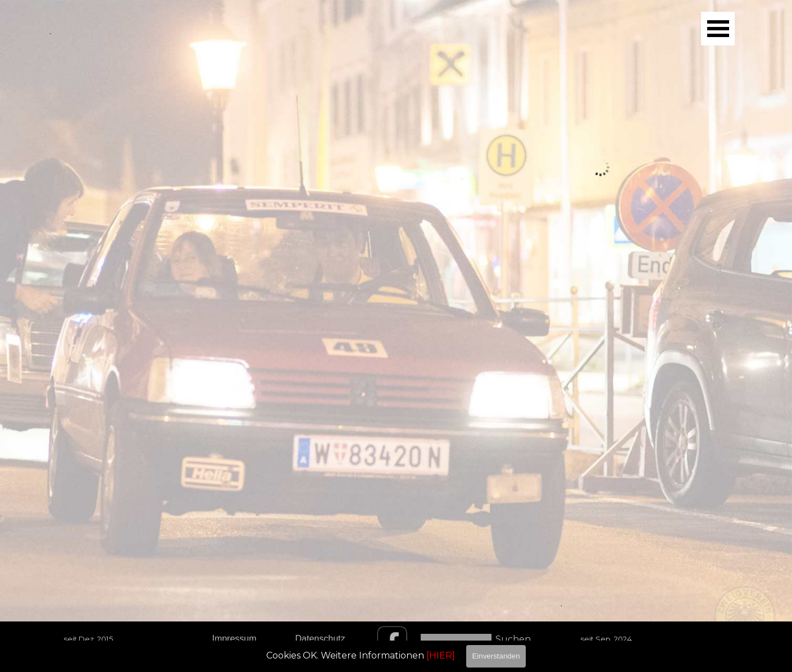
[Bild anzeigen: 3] (601, 309)
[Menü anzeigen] (718, 29)
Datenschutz (320, 639)
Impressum (234, 639)
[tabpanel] (600, 489)
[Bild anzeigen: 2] (507, 309)
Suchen (513, 639)
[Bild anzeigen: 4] (695, 309)
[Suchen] (456, 639)
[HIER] (441, 655)
